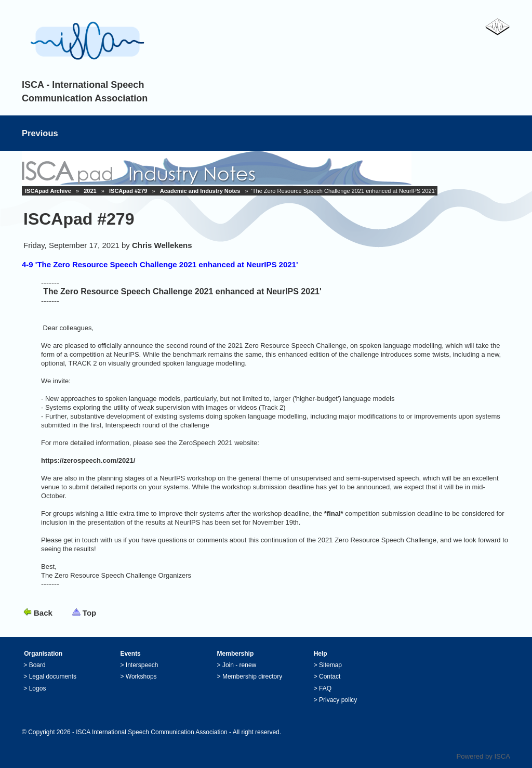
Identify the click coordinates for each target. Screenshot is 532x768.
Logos (38, 688)
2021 (90, 191)
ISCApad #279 (128, 191)
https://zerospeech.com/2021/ (88, 460)
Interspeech (142, 665)
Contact (330, 676)
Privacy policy (338, 700)
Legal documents (53, 676)
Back (43, 613)
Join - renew (239, 665)
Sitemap (330, 665)
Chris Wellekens (162, 245)
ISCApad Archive (48, 191)
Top (89, 613)
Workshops (141, 676)
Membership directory (252, 676)
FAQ (325, 688)
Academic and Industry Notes (200, 191)
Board (37, 665)
